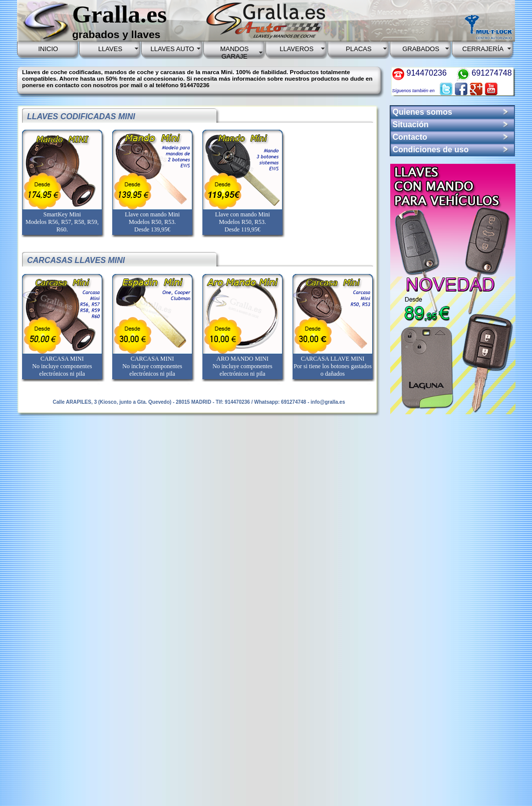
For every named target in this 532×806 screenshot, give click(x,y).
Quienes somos (423, 112)
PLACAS (358, 49)
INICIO (48, 49)
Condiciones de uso (431, 150)
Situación (411, 124)
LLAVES (110, 49)
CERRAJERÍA (483, 49)
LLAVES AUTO (173, 49)
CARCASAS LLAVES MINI (76, 260)
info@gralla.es (328, 402)
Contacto (410, 137)
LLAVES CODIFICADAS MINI (81, 116)
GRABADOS (421, 49)
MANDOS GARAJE (234, 53)
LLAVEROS (297, 49)
